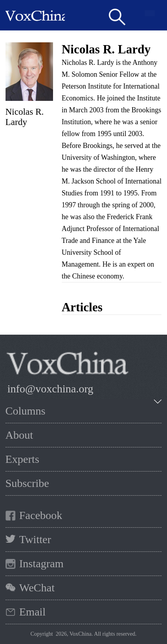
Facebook (41, 515)
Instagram (42, 563)
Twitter (35, 539)
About (19, 435)
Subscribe (27, 483)
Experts (23, 459)
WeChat (37, 588)
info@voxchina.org (50, 389)
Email (33, 612)
